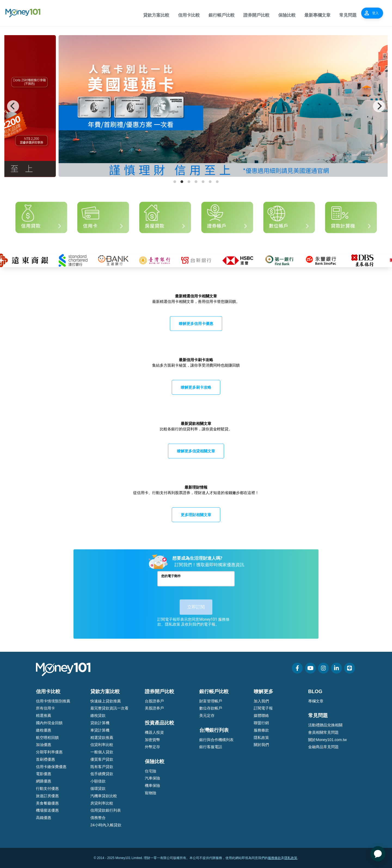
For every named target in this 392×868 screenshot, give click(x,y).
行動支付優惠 (47, 788)
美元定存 (207, 715)
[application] (378, 854)
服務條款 (261, 730)
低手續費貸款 (102, 774)
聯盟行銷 (261, 723)
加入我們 (261, 701)
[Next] (379, 106)
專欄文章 (316, 701)
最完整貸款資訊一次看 (109, 708)
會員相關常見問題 (323, 732)
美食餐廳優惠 (47, 803)
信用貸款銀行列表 (106, 810)
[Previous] (13, 106)
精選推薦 (44, 715)
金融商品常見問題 (323, 747)
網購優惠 (44, 781)
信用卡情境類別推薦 (53, 701)
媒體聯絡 (261, 715)
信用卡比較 (189, 15)
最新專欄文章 (317, 15)
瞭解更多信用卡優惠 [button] (196, 323)
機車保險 (152, 785)
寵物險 (151, 793)
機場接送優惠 (47, 810)
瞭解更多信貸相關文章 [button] (196, 451)
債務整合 (98, 818)
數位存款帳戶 (211, 708)
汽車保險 (152, 778)
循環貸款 (98, 788)
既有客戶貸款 (102, 767)
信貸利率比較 (102, 745)
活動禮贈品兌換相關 (325, 725)
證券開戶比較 (256, 15)
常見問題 (348, 15)
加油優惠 (44, 745)
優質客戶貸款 (102, 759)
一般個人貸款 (102, 752)
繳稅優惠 (44, 730)
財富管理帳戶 (211, 701)
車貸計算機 (100, 730)
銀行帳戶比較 (222, 15)
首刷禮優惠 (45, 759)
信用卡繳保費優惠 (51, 767)
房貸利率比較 (102, 803)
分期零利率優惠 (49, 752)
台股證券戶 (154, 701)
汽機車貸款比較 (104, 796)
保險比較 (287, 15)
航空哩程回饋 (47, 738)
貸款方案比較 (156, 15)
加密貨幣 (152, 740)
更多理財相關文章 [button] (196, 515)
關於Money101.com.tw (327, 740)
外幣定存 (152, 747)
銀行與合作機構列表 (216, 740)
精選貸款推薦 (102, 738)
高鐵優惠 (44, 818)
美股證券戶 (154, 708)
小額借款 (98, 781)
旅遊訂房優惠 (47, 796)
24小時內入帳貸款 (106, 825)
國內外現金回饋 (49, 723)
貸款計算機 (100, 723)
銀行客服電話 (211, 747)
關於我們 (261, 745)
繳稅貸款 (98, 715)
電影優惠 (44, 774)
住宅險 (151, 771)
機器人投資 (154, 732)
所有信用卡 (45, 708)
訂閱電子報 (263, 708)
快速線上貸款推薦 (106, 701)
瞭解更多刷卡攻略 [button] (196, 387)
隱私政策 (261, 738)
